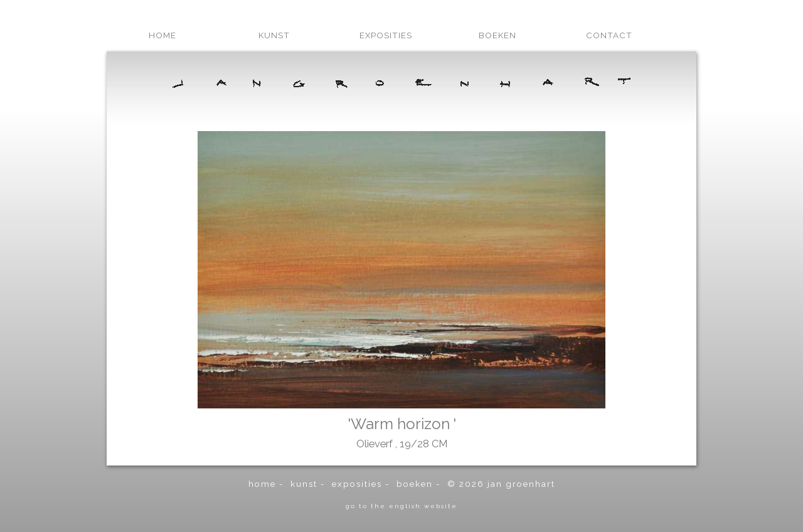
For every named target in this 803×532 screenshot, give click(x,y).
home (162, 35)
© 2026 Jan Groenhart (501, 484)
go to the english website (401, 506)
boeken (497, 35)
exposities (386, 35)
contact (609, 35)
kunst (274, 35)
